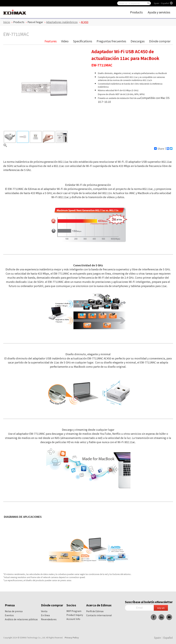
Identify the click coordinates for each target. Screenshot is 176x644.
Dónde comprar (160, 41)
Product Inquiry (75, 615)
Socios (71, 605)
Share (159, 149)
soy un (161, 608)
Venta (44, 611)
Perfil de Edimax (95, 611)
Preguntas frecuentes (111, 41)
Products (136, 12)
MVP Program (74, 611)
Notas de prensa (14, 611)
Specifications (83, 41)
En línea (45, 615)
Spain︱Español (161, 3)
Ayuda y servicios (159, 12)
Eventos (9, 615)
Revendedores (49, 619)
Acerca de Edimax (99, 605)
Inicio (7, 22)
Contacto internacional (99, 615)
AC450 (85, 22)
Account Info (73, 619)
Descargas (138, 41)
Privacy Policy (72, 637)
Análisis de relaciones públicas (21, 619)
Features (51, 41)
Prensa (10, 605)
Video (65, 41)
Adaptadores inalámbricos (62, 22)
